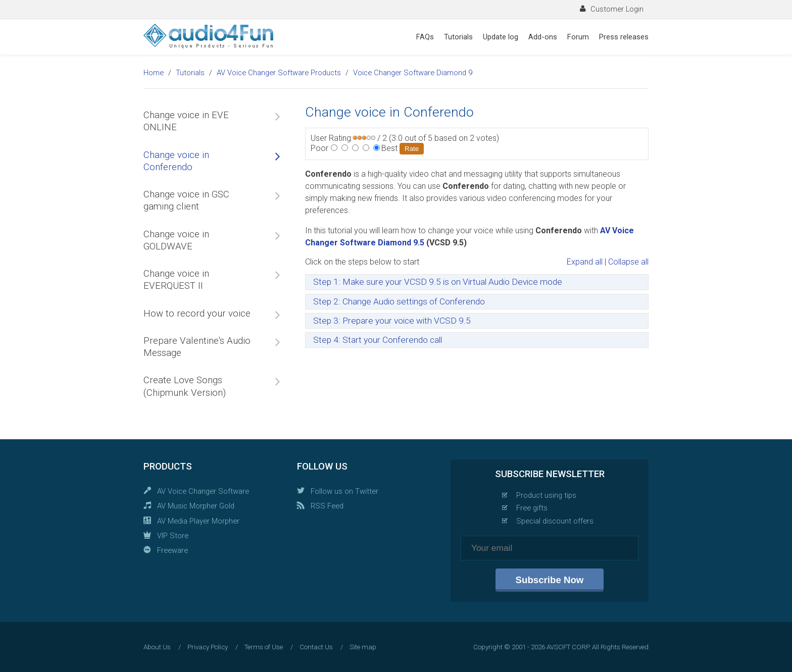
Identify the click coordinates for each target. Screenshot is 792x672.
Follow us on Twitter (344, 491)
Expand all (585, 262)
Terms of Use (264, 647)
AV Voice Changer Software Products (279, 73)
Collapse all (628, 262)
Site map (363, 647)
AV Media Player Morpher (198, 521)
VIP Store (173, 536)
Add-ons (543, 37)
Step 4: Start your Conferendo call (378, 340)
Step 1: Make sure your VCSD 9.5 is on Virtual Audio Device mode (438, 282)
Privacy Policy (208, 647)
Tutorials (458, 37)
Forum (578, 37)
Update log (501, 37)
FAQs (425, 37)
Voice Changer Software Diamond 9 (413, 73)
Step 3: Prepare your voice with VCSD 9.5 (392, 321)
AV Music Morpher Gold (196, 506)
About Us (157, 647)
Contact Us (316, 647)
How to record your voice (197, 314)
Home (154, 73)
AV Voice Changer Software (203, 491)
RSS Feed (327, 506)
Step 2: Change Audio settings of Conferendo (399, 301)
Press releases (624, 37)
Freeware (172, 550)
